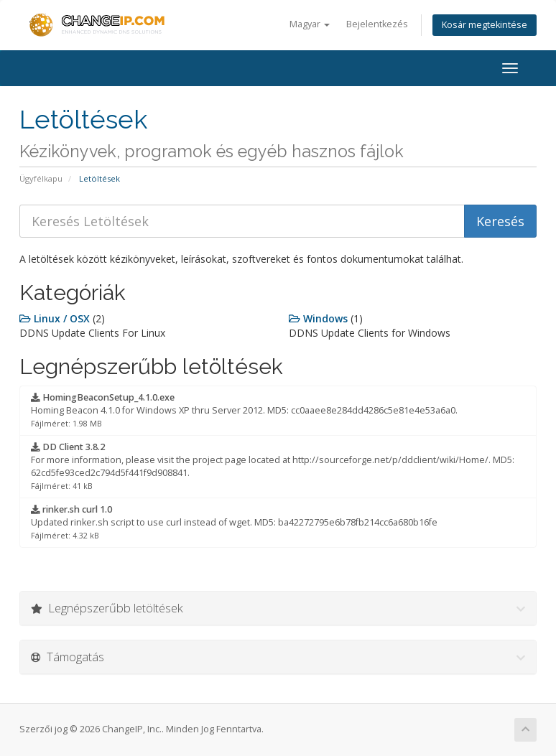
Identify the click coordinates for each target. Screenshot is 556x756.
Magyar (310, 24)
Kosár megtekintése (485, 25)
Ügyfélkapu (41, 178)
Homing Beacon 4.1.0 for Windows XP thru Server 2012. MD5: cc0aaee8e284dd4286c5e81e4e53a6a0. (244, 410)
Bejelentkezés (377, 24)
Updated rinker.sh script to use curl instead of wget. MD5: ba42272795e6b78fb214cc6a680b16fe (234, 522)
